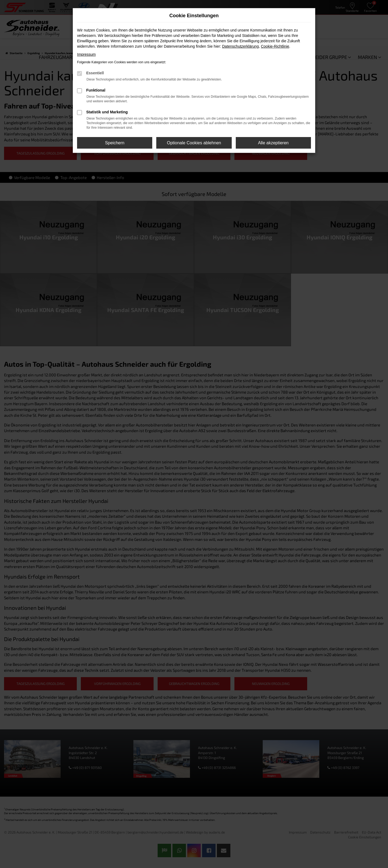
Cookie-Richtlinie (275, 46)
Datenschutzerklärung (240, 46)
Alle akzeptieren (273, 143)
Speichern (115, 143)
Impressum (86, 54)
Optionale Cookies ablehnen (194, 143)
